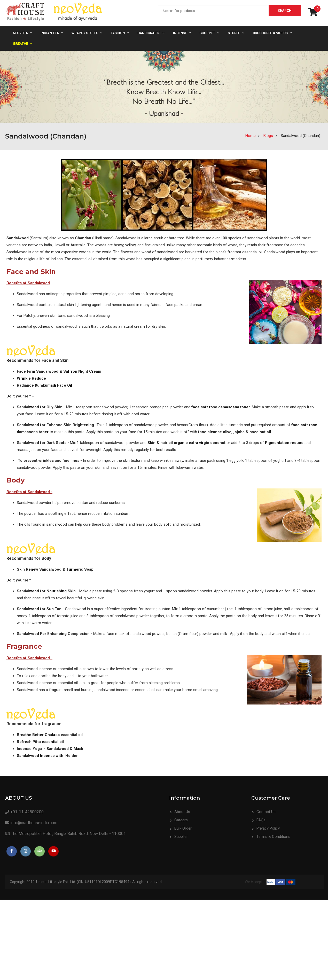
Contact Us (184, 859)
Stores (234, 33)
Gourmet (207, 33)
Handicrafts (149, 33)
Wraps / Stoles (85, 33)
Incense (180, 33)
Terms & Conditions (191, 884)
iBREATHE (20, 44)
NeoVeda (20, 33)
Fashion (118, 33)
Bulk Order (183, 828)
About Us (182, 812)
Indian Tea (50, 33)
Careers (181, 820)
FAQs (179, 868)
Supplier (181, 837)
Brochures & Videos (270, 33)
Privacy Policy (186, 876)
